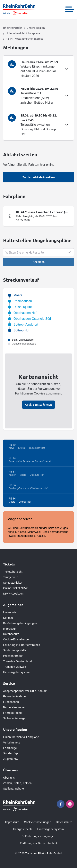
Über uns (9, 778)
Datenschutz (11, 634)
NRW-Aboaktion (13, 594)
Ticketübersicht (13, 572)
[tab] (38, 69)
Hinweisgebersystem (16, 672)
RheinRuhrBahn (13, 28)
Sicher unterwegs (14, 718)
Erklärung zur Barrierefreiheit (22, 645)
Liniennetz (10, 612)
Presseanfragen (13, 656)
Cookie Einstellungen (38, 405)
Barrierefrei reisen (15, 707)
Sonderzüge (11, 753)
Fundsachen (11, 702)
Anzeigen (39, 262)
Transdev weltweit (15, 667)
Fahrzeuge (10, 748)
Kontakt (8, 618)
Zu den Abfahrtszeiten (39, 177)
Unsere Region (36, 28)
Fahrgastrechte (13, 713)
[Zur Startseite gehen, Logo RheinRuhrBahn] (19, 9)
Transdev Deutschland (17, 661)
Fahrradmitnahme (14, 696)
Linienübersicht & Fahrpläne (23, 33)
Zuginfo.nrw (11, 759)
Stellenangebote (13, 789)
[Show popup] (38, 252)
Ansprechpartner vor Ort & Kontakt (25, 691)
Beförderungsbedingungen (20, 623)
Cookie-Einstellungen (17, 639)
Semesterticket (13, 583)
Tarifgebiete (11, 577)
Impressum (10, 629)
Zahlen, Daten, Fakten (17, 783)
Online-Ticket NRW (15, 588)
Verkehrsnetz (12, 742)
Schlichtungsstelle (15, 650)
